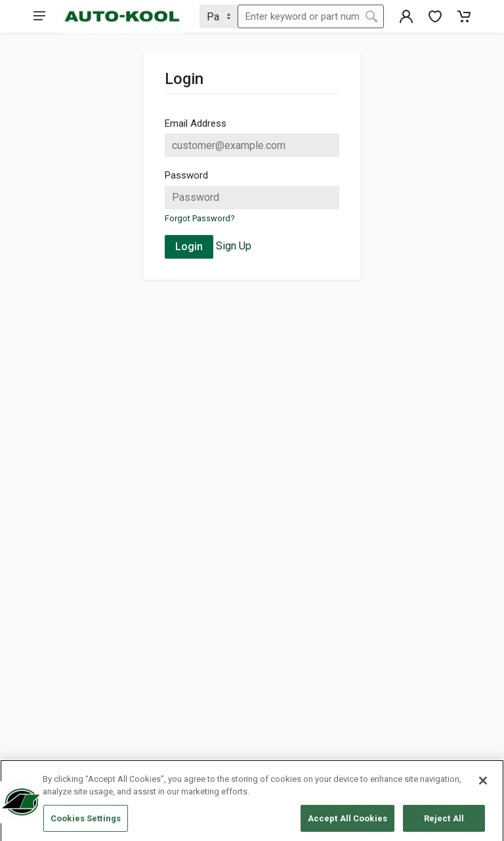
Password (186, 175)
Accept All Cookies (347, 821)
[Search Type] (219, 16)
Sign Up (234, 246)
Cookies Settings (86, 821)
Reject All (444, 821)
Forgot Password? (199, 218)
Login (189, 247)
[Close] (483, 783)
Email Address (196, 123)
